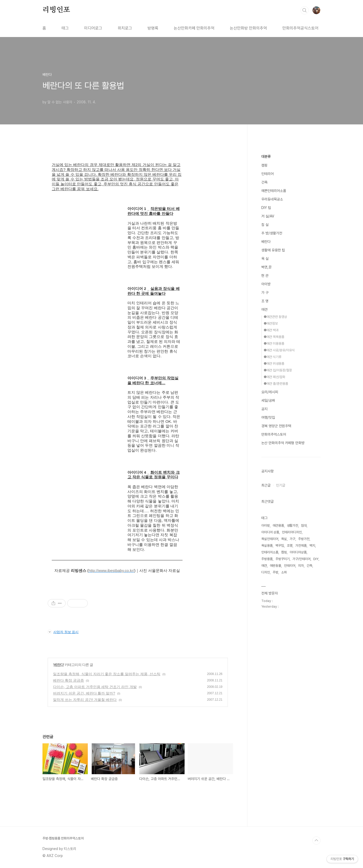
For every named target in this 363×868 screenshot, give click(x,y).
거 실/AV (268, 216)
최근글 (266, 485)
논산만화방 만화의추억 (248, 28)
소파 (284, 572)
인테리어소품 (270, 552)
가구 (292, 539)
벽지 (312, 546)
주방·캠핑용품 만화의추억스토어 (63, 838)
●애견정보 (271, 323)
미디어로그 (93, 28)
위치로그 (125, 28)
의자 (301, 566)
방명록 (153, 28)
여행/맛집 (268, 417)
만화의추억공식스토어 (300, 28)
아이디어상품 (298, 552)
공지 (264, 409)
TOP (316, 840)
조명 (290, 546)
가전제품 (301, 546)
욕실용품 (267, 546)
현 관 (265, 276)
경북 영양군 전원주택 (276, 426)
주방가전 (304, 539)
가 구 (265, 293)
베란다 (59, 665)
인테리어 (267, 174)
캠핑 (264, 165)
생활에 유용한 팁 (273, 250)
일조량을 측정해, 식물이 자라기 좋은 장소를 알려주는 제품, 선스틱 (107, 674)
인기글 (281, 485)
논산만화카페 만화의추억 (194, 28)
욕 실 (265, 259)
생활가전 (292, 526)
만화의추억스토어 (274, 434)
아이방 (266, 284)
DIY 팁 (266, 208)
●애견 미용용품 (274, 344)
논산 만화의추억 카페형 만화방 (283, 443)
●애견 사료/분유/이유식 (279, 350)
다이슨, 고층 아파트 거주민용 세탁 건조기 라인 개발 (95, 687)
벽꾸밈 (280, 546)
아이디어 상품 (270, 532)
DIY (316, 559)
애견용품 (278, 526)
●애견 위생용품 (274, 364)
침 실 (265, 225)
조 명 (265, 301)
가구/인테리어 (301, 559)
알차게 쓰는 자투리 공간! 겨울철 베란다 (85, 700)
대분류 (266, 157)
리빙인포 (56, 10)
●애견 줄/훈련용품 (276, 384)
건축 (264, 182)
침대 (304, 526)
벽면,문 (266, 267)
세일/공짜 (268, 400)
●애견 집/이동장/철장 (278, 370)
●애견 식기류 (273, 357)
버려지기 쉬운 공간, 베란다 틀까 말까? (84, 693)
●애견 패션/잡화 (274, 377)
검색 (305, 10)
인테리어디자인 (292, 532)
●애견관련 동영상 (275, 317)
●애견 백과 (271, 330)
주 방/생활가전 (272, 233)
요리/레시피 (270, 392)
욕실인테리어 (270, 539)
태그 (65, 28)
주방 (275, 572)
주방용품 (267, 559)
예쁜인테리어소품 (274, 191)
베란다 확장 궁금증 (68, 680)
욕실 (284, 539)
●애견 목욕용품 (274, 337)
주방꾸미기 (283, 559)
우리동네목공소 (272, 199)
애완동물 (275, 566)
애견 (264, 309)
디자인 (266, 572)
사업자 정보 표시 (63, 632)
